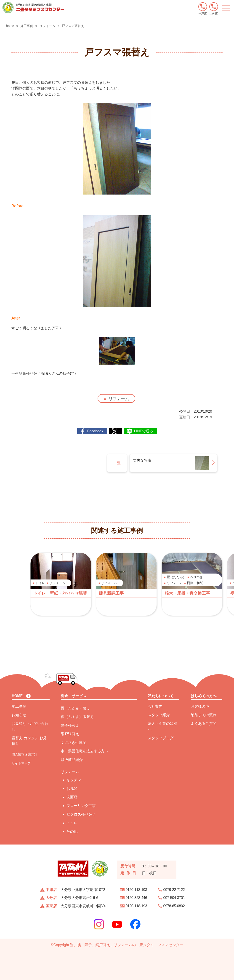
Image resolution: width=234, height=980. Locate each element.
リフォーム (119, 399)
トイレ (72, 823)
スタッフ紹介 (159, 715)
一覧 (117, 463)
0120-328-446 (136, 898)
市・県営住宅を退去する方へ (85, 751)
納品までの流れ (204, 715)
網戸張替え (70, 734)
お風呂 (72, 789)
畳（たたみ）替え (75, 708)
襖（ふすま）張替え (77, 717)
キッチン (74, 780)
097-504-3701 (174, 898)
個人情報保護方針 (24, 754)
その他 (72, 832)
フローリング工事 (81, 806)
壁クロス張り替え (81, 814)
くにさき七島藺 (74, 743)
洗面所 (72, 797)
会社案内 (155, 706)
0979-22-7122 (174, 890)
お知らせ (19, 715)
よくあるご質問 (204, 724)
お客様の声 (200, 706)
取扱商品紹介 (72, 760)
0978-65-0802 (174, 906)
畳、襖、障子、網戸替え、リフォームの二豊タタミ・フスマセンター (127, 945)
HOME (17, 696)
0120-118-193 (136, 890)
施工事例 (19, 706)
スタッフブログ (161, 738)
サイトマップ (21, 763)
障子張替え (70, 725)
